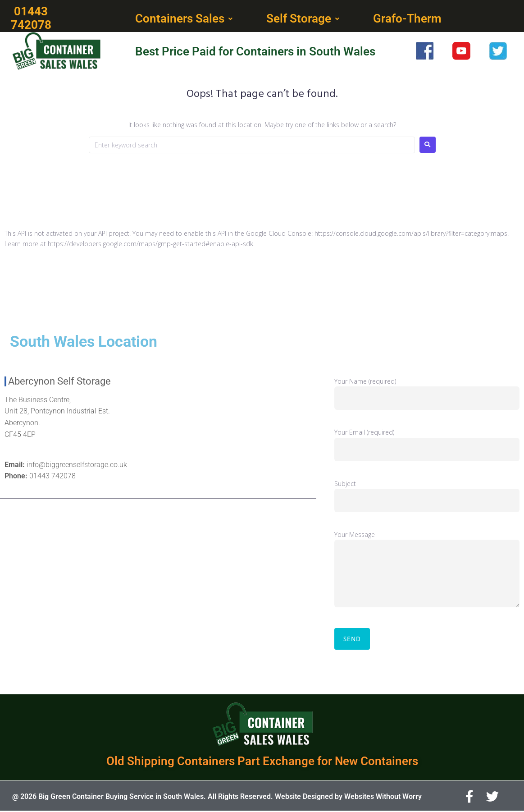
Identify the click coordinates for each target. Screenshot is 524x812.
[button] (185, 19)
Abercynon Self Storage (59, 382)
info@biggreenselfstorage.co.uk (77, 466)
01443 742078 (52, 477)
